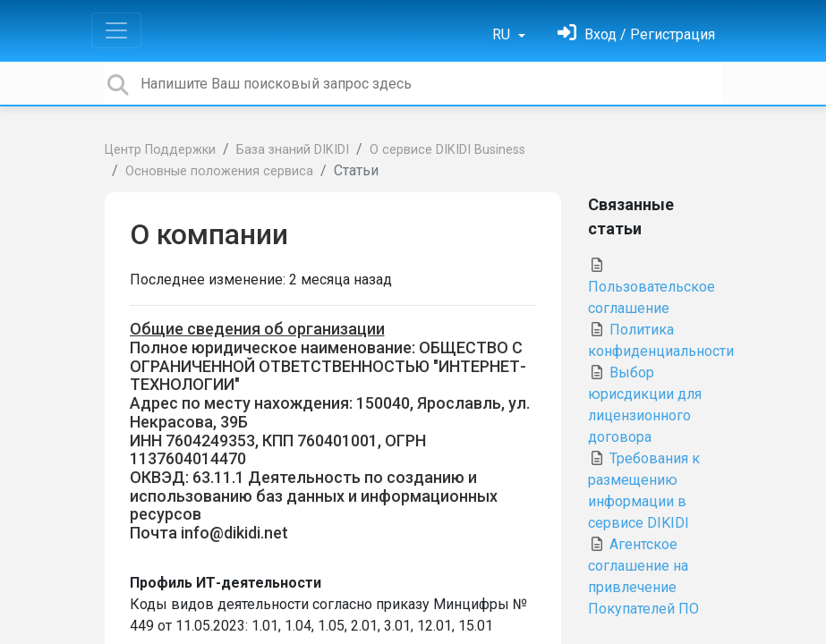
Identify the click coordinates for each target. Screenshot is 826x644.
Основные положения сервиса (219, 171)
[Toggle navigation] (116, 30)
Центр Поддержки (160, 150)
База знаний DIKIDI (293, 150)
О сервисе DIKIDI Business (447, 150)
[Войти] (636, 34)
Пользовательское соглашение (651, 287)
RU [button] (503, 34)
